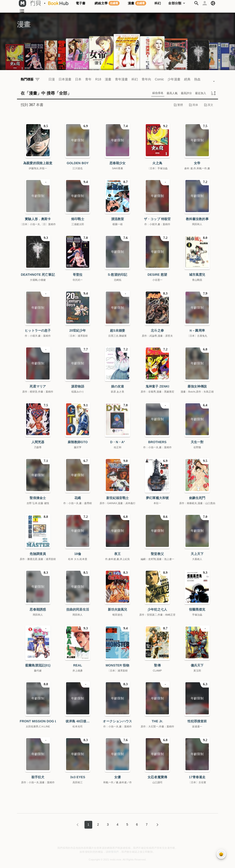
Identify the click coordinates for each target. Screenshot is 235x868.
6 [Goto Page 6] (137, 824)
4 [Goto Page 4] (117, 824)
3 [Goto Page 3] (108, 824)
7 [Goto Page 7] (147, 824)
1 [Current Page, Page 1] (88, 824)
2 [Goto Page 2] (98, 824)
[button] (196, 3)
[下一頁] (157, 825)
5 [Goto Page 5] (127, 824)
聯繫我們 (114, 852)
